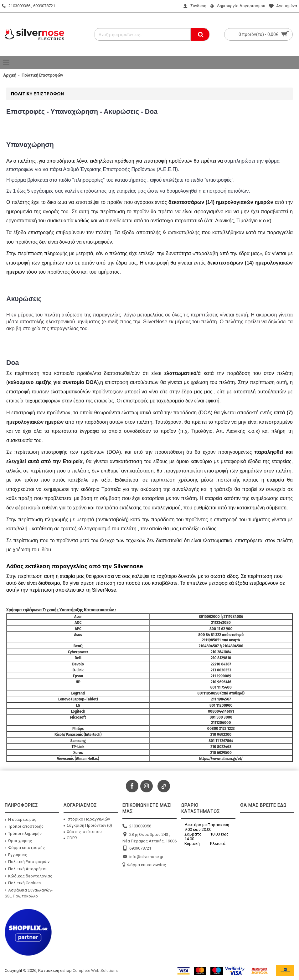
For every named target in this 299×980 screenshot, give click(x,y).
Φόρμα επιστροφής (25, 848)
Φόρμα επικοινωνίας (144, 865)
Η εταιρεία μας (21, 819)
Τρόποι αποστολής (24, 827)
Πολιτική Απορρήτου (26, 869)
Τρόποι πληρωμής (23, 834)
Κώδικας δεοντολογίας (28, 876)
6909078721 (137, 849)
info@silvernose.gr (143, 857)
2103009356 (137, 826)
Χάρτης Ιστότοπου (83, 832)
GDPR (70, 838)
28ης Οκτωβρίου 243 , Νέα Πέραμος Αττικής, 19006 (149, 838)
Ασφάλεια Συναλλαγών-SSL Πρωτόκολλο (29, 893)
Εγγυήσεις (16, 855)
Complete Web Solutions (95, 970)
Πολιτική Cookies (23, 883)
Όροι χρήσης (18, 841)
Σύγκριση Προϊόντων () (88, 825)
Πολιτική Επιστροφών (27, 862)
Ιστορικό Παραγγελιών (87, 819)
